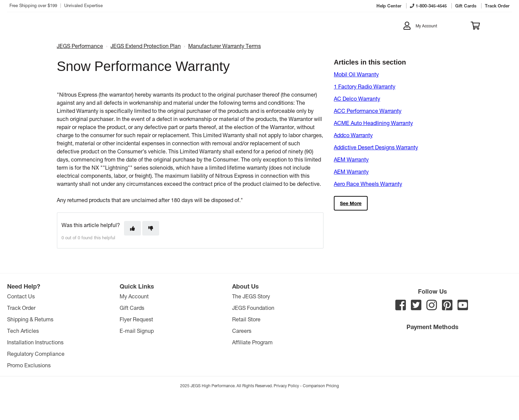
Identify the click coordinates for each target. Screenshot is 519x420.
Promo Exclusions (29, 365)
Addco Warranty (353, 135)
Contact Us (21, 296)
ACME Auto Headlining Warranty (373, 123)
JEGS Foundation (253, 308)
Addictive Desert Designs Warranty (376, 147)
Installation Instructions (35, 342)
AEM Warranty (351, 159)
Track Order (21, 308)
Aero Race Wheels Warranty (368, 184)
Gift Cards (132, 308)
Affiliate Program (252, 342)
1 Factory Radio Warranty (365, 86)
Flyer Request (136, 319)
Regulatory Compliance (36, 354)
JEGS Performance (80, 46)
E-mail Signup (137, 331)
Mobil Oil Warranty (356, 74)
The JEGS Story (251, 296)
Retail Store (246, 319)
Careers (242, 331)
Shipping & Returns (30, 319)
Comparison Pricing (321, 386)
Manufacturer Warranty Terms (225, 46)
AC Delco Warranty (357, 98)
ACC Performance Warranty (368, 111)
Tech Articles (23, 331)
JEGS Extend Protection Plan (146, 46)
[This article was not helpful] (151, 228)
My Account (134, 296)
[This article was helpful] (132, 228)
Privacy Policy (286, 386)
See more (351, 203)
